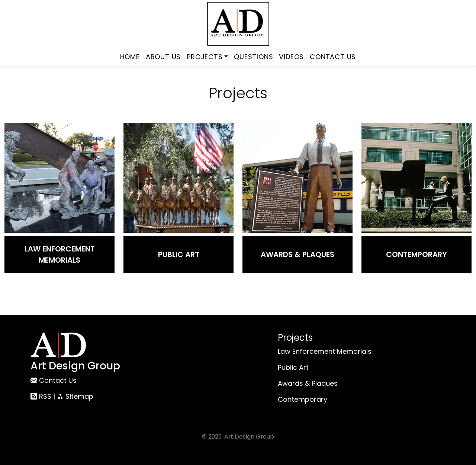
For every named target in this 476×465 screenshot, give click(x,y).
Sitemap (75, 396)
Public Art (179, 254)
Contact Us (333, 57)
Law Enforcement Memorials (60, 254)
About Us (163, 57)
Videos (291, 57)
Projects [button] (205, 57)
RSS (41, 396)
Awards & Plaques (297, 254)
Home (130, 57)
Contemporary (416, 254)
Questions (253, 57)
